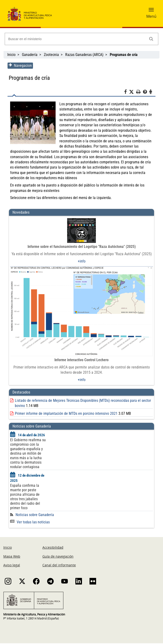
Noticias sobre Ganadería (34, 515)
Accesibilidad (53, 548)
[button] (151, 11)
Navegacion (20, 65)
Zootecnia (51, 55)
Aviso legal (12, 566)
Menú (151, 16)
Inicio (11, 55)
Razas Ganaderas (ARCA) (84, 55)
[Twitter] (133, 92)
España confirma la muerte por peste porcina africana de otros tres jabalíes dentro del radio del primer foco (25, 497)
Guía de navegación (58, 557)
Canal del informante (59, 566)
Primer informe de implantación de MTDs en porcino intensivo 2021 (66, 414)
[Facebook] (127, 93)
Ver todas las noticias (29, 523)
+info (82, 261)
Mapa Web (12, 557)
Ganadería (30, 55)
